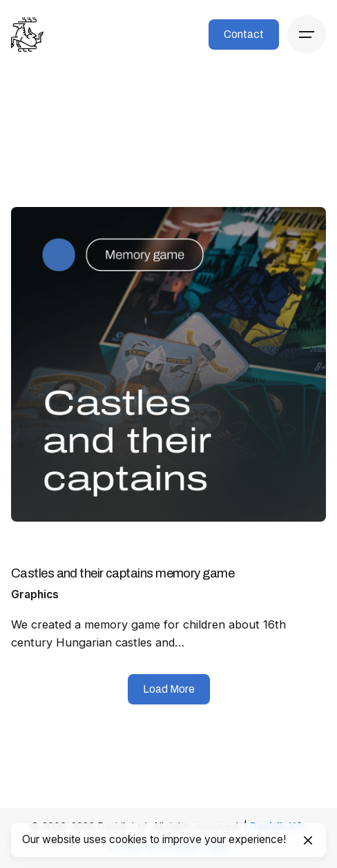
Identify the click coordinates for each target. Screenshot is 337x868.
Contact (244, 34)
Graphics (35, 594)
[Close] (308, 840)
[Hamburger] (307, 34)
